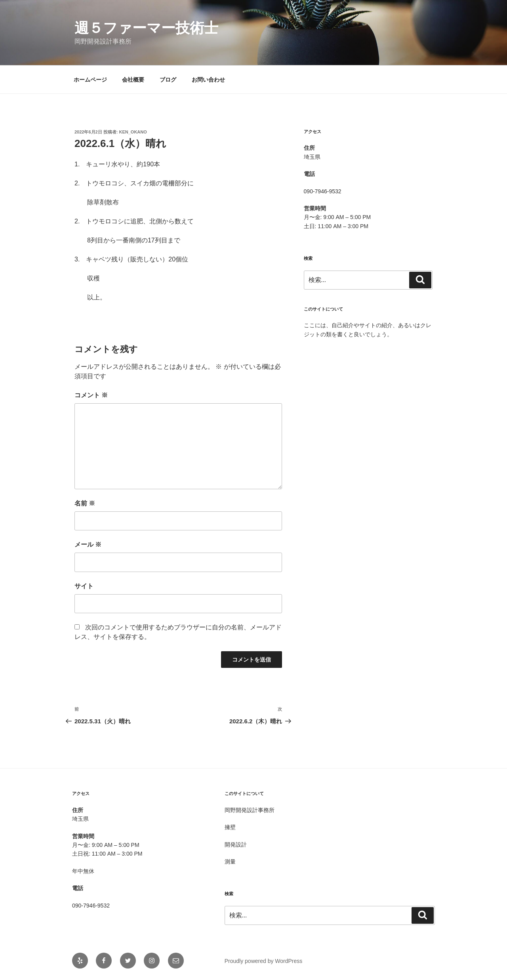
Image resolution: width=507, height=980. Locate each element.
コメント (91, 395)
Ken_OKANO (133, 132)
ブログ (168, 80)
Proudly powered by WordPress (264, 961)
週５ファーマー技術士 (146, 28)
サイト (84, 586)
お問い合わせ (208, 80)
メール (88, 544)
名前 (85, 503)
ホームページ (90, 80)
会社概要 (133, 80)
